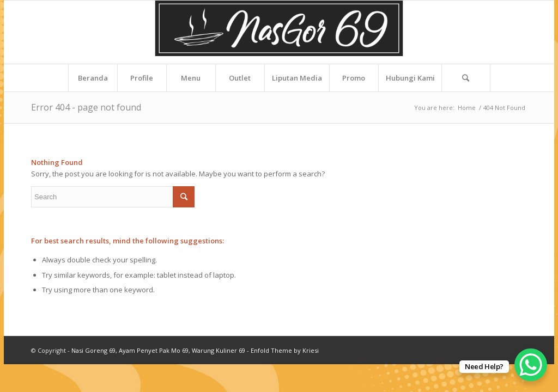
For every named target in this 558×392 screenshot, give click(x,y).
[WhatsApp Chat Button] (531, 365)
